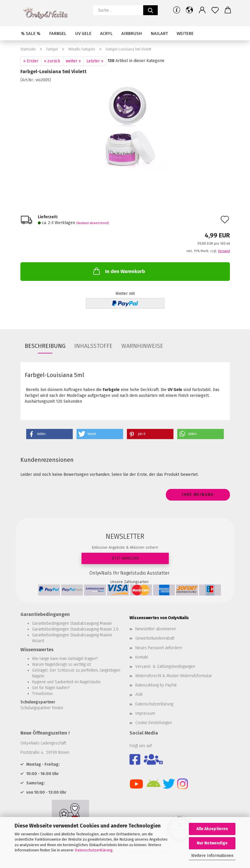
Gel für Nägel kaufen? (51, 688)
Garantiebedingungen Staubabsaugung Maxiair (72, 623)
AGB (139, 694)
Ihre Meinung (198, 495)
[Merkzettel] (215, 10)
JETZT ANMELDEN (125, 558)
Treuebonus (42, 694)
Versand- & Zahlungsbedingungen (165, 667)
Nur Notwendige (212, 843)
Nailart (159, 34)
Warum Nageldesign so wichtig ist (61, 664)
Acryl (106, 34)
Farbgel (58, 34)
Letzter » (95, 61)
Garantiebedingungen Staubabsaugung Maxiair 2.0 (75, 629)
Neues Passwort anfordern (159, 648)
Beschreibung (45, 346)
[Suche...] (150, 10)
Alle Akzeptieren (212, 829)
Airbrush (132, 34)
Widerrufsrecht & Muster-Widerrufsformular (174, 676)
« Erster (31, 61)
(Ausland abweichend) (93, 223)
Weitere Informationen (212, 856)
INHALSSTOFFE (93, 346)
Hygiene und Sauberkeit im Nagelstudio (66, 682)
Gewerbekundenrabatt (155, 638)
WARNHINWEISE (142, 346)
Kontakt (142, 657)
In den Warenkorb (118, 271)
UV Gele (83, 34)
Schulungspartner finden (42, 708)
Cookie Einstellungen (154, 723)
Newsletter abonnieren (156, 629)
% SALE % (31, 34)
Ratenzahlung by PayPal (156, 685)
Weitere (185, 34)
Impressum (145, 713)
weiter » (73, 61)
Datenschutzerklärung (94, 850)
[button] (189, 10)
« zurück (52, 61)
